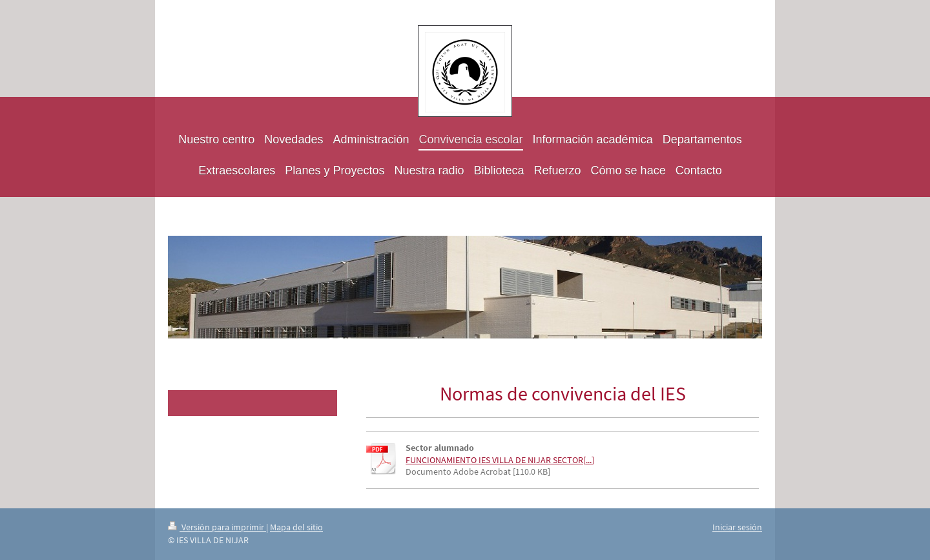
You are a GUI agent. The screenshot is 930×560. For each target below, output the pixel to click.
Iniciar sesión (737, 527)
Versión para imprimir (217, 527)
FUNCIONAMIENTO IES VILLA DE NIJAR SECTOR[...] (500, 460)
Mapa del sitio (296, 527)
